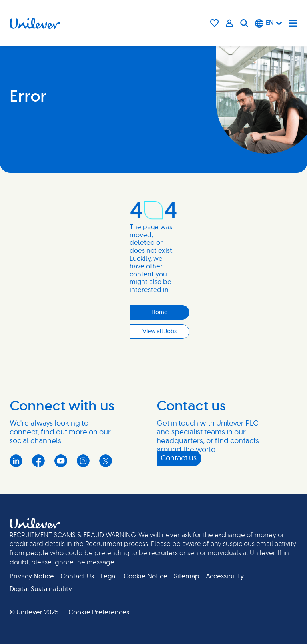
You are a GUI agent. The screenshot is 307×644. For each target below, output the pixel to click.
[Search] (244, 23)
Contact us (179, 458)
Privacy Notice (32, 576)
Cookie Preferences (99, 612)
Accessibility (225, 576)
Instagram (83, 461)
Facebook (38, 461)
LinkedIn (16, 461)
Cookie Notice (146, 576)
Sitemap (187, 576)
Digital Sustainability (41, 589)
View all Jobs (159, 332)
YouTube (61, 461)
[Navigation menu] (293, 23)
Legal (109, 576)
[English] (269, 23)
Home (159, 312)
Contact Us (77, 576)
